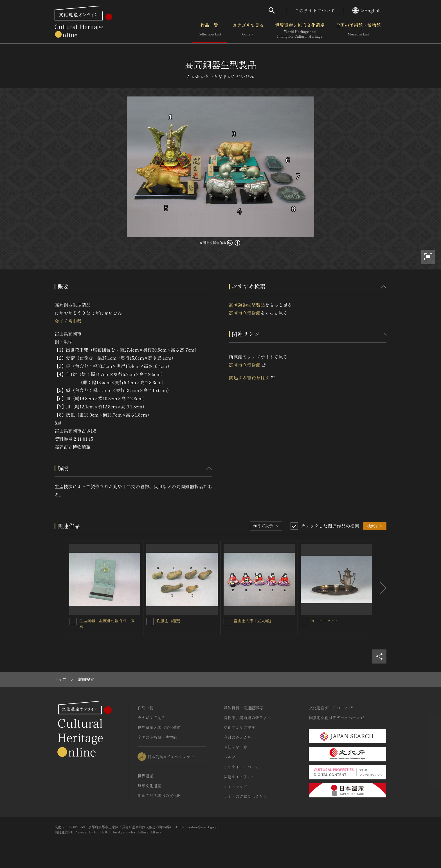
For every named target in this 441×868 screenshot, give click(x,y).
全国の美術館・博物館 (358, 31)
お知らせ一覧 (235, 747)
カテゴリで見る (248, 31)
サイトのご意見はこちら (245, 796)
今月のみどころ (237, 737)
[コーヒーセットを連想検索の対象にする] (304, 622)
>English (367, 10)
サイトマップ (235, 786)
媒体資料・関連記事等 (243, 708)
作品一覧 (209, 31)
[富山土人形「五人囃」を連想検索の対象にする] (227, 622)
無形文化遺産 (149, 786)
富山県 (75, 321)
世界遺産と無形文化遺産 (300, 31)
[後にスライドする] (381, 588)
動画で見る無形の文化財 (159, 795)
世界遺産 (145, 776)
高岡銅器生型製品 (247, 305)
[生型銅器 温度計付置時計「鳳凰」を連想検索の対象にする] (73, 621)
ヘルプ (229, 757)
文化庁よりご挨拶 (239, 727)
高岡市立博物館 (245, 313)
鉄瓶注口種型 (168, 621)
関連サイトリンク (239, 777)
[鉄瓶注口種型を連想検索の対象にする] (150, 622)
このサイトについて (315, 10)
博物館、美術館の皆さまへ (247, 718)
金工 (59, 321)
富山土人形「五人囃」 (253, 621)
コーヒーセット (325, 621)
